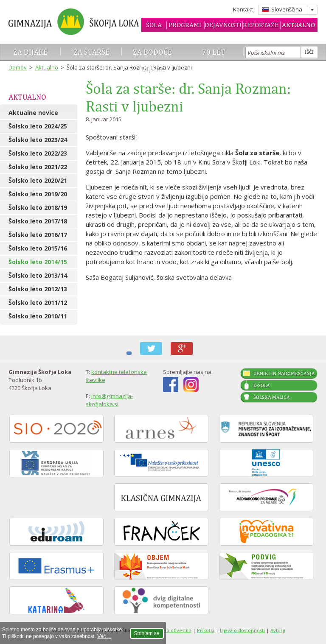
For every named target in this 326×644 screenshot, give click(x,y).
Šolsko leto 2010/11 (38, 316)
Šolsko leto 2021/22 (38, 167)
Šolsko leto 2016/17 (38, 235)
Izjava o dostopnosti (242, 630)
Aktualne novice (33, 113)
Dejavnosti (223, 25)
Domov (18, 67)
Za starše (91, 52)
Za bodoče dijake (152, 60)
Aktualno (298, 25)
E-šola (261, 385)
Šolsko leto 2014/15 (38, 262)
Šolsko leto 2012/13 (38, 289)
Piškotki (206, 630)
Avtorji (278, 630)
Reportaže (261, 25)
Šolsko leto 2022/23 (38, 153)
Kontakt (243, 9)
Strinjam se (147, 633)
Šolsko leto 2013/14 (38, 275)
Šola (154, 25)
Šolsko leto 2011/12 (38, 302)
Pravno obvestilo (172, 630)
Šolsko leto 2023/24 (38, 140)
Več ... (104, 636)
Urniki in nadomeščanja (284, 374)
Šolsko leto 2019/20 (38, 194)
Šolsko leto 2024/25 (38, 126)
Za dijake (30, 52)
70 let (214, 52)
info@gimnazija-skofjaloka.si (109, 400)
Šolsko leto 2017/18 (38, 221)
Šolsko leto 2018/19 (38, 208)
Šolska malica (271, 397)
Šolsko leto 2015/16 (38, 248)
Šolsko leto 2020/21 (38, 180)
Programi (185, 25)
